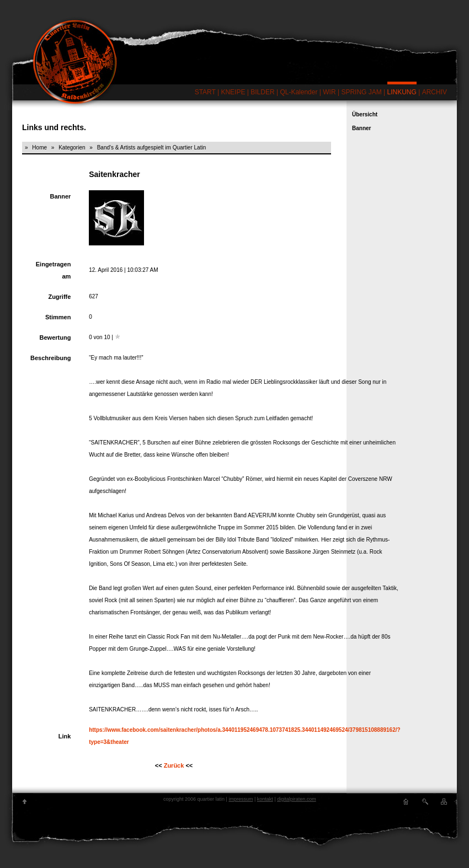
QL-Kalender (299, 92)
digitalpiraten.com (297, 799)
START (205, 92)
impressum (241, 799)
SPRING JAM (361, 92)
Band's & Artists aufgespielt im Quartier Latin (152, 148)
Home (39, 148)
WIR (329, 92)
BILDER (262, 92)
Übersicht (365, 114)
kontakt (265, 799)
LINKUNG (402, 92)
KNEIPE (233, 92)
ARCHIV (435, 92)
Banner (361, 128)
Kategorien (72, 148)
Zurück (174, 765)
